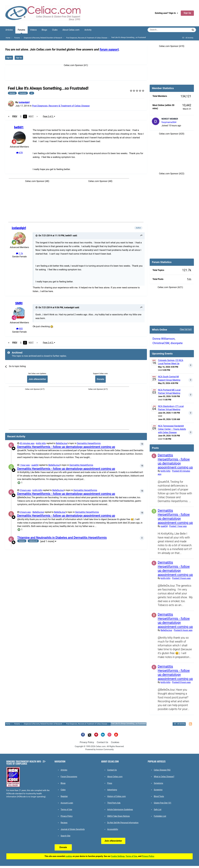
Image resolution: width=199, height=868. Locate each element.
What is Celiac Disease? (164, 777)
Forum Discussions (69, 777)
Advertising (112, 790)
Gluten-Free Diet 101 (163, 803)
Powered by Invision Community (100, 750)
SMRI (19, 303)
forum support (109, 49)
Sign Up (187, 13)
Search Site (66, 836)
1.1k (19, 253)
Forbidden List (160, 816)
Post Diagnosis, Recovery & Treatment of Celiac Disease (61, 106)
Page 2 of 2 (49, 116)
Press (110, 783)
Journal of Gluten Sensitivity (73, 829)
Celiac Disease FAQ (162, 770)
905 (19, 329)
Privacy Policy (87, 742)
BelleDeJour (62, 443)
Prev (15, 116)
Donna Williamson (164, 339)
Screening (158, 790)
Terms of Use (66, 809)
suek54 (35, 465)
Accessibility (113, 829)
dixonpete (177, 343)
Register (64, 796)
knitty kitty (41, 443)
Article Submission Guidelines (120, 809)
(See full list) (186, 329)
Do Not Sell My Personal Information (123, 823)
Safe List (158, 809)
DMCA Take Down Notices (119, 816)
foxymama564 (169, 122)
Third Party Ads (114, 803)
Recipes (64, 823)
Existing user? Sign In (166, 13)
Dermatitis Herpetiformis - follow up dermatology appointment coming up (66, 447)
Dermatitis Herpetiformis (89, 443)
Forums (21, 31)
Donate (100, 379)
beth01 (19, 127)
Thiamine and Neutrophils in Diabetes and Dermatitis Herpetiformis (62, 538)
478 (19, 153)
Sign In (9, 58)
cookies (69, 856)
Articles (9, 30)
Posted (178, 526)
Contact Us (102, 742)
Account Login (67, 803)
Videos (33, 30)
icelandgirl (24, 102)
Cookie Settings (118, 856)
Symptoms (158, 783)
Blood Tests (159, 796)
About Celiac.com (71, 30)
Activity (88, 30)
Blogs (44, 30)
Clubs (55, 30)
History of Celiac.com (116, 796)
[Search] (161, 30)
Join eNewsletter (37, 379)
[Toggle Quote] (37, 236)
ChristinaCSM (161, 343)
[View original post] (141, 236)
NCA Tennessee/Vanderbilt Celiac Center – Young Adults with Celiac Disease (172, 429)
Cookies (115, 742)
